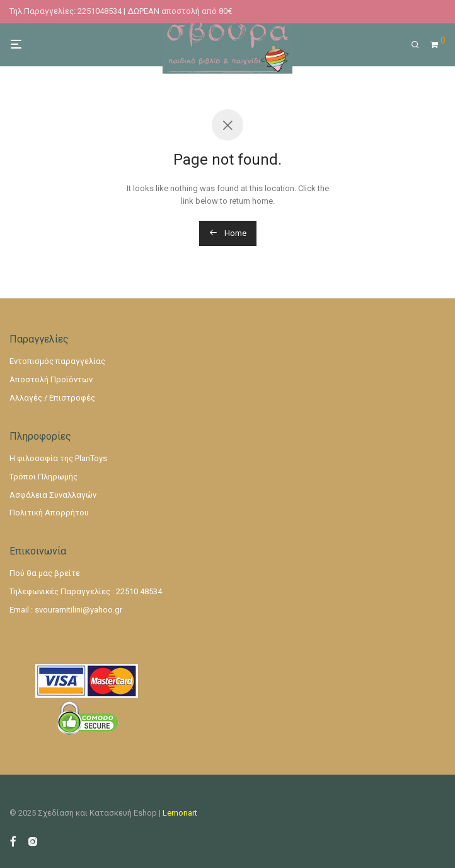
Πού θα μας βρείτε (45, 573)
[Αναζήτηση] (419, 45)
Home (228, 233)
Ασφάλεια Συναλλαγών (53, 495)
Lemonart (180, 813)
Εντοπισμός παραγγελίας (57, 361)
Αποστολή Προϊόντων (51, 379)
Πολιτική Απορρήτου (49, 513)
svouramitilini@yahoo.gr (78, 610)
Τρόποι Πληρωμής (43, 477)
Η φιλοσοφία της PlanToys (58, 458)
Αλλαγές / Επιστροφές (52, 398)
